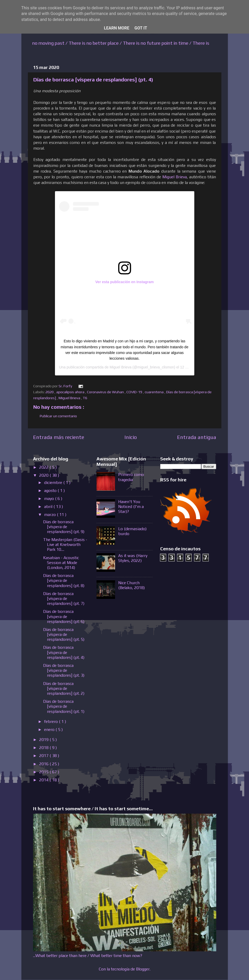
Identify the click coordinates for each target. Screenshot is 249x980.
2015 (44, 772)
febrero (51, 722)
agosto (51, 491)
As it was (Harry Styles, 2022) (133, 558)
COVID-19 (135, 392)
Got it (141, 28)
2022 (44, 467)
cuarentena (155, 392)
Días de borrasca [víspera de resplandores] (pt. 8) (64, 580)
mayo (50, 499)
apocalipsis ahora (71, 392)
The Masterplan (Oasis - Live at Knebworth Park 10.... (65, 545)
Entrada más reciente (59, 437)
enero (50, 730)
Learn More (117, 28)
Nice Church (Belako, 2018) (131, 585)
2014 (44, 780)
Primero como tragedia (131, 477)
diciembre (54, 483)
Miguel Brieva (175, 177)
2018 (44, 748)
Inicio (131, 437)
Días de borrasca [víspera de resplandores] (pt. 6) (64, 616)
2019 (44, 740)
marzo (50, 515)
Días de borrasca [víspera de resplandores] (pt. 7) (64, 599)
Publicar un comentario (58, 416)
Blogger (143, 969)
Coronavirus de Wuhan (106, 392)
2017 (44, 756)
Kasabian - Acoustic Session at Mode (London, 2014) (61, 563)
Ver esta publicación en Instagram (124, 282)
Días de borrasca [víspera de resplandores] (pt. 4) (64, 652)
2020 (50, 392)
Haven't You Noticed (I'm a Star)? (131, 507)
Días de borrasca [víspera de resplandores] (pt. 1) (64, 706)
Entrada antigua (197, 437)
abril (49, 507)
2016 (44, 764)
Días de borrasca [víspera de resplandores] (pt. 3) (64, 670)
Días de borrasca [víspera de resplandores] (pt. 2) (64, 688)
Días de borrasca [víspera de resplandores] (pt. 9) (64, 527)
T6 (85, 398)
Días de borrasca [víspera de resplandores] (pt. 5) (64, 634)
